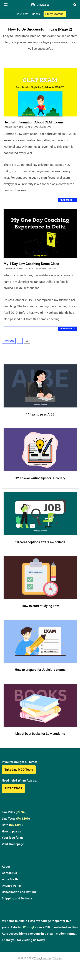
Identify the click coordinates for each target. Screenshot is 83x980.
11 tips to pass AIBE (40, 414)
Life (54, 268)
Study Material (55, 14)
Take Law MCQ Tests (19, 770)
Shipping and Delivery (17, 898)
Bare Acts (22, 14)
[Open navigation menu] (6, 5)
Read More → (67, 200)
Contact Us (9, 873)
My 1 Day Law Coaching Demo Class (31, 264)
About (6, 867)
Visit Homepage (13, 844)
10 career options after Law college (40, 542)
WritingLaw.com (42, 958)
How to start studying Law (40, 606)
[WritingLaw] (40, 5)
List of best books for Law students (40, 734)
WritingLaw (31, 927)
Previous (9, 341)
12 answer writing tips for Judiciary (40, 478)
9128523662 (13, 788)
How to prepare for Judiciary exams (40, 670)
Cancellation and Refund (19, 892)
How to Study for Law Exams (30, 127)
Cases (36, 14)
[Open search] (75, 5)
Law (49, 127)
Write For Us (10, 879)
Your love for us (13, 838)
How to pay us (12, 831)
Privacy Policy (12, 886)
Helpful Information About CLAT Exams (34, 122)
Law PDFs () (15, 812)
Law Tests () (16, 819)
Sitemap (58, 958)
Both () (12, 825)
